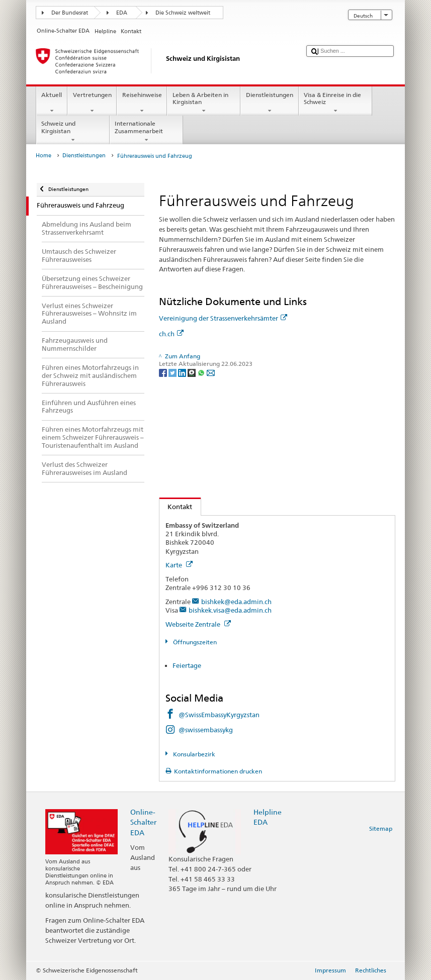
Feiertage (187, 665)
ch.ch (171, 334)
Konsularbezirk (193, 754)
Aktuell (52, 103)
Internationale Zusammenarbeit (146, 132)
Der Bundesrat (70, 13)
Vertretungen (92, 103)
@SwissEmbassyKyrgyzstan (219, 715)
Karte (179, 565)
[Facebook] (164, 372)
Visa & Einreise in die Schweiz (335, 103)
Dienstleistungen (269, 103)
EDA (122, 13)
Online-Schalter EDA (143, 822)
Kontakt (176, 507)
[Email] (211, 372)
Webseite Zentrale (198, 624)
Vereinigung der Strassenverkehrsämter (223, 318)
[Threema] (192, 372)
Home (44, 156)
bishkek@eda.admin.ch (236, 602)
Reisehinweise (142, 103)
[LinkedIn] (183, 372)
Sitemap (381, 828)
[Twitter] (173, 372)
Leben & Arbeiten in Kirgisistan (204, 103)
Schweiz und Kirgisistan (73, 132)
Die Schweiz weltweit (183, 13)
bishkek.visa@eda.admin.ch (230, 610)
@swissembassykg (206, 730)
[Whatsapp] (202, 372)
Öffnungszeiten (194, 642)
